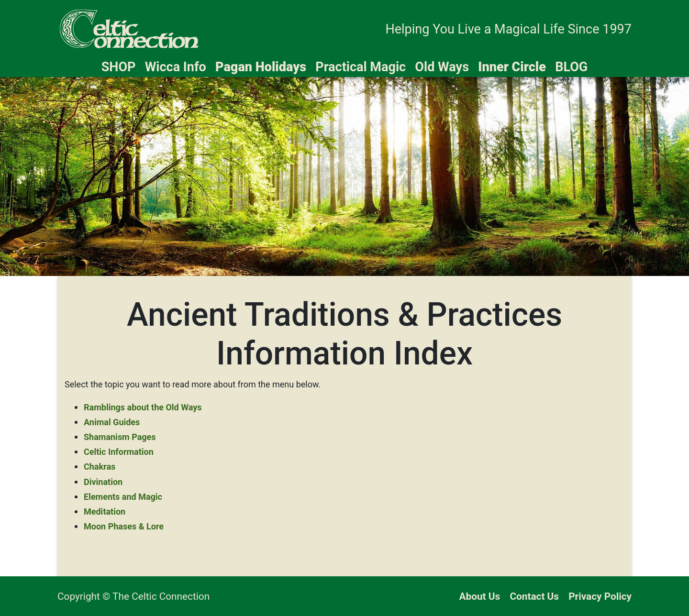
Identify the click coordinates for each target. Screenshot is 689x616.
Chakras (100, 467)
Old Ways (442, 67)
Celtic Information (119, 452)
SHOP (119, 67)
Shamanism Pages (120, 437)
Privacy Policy (600, 596)
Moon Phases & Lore (124, 526)
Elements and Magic (123, 497)
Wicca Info (176, 67)
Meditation (105, 511)
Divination (103, 482)
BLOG (571, 67)
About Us (480, 596)
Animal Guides (112, 422)
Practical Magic (361, 67)
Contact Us (534, 596)
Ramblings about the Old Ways (143, 407)
